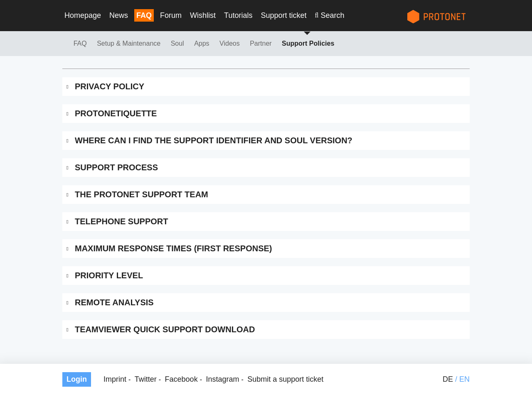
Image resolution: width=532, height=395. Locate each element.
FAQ (144, 15)
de (448, 379)
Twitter (146, 379)
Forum (171, 15)
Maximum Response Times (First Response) (173, 248)
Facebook (181, 379)
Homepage (83, 15)
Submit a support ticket (285, 379)
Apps (202, 43)
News (119, 15)
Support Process (116, 167)
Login (77, 379)
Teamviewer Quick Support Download (165, 329)
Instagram (222, 379)
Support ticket (283, 15)
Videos (230, 43)
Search (332, 15)
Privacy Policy (110, 86)
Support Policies (308, 43)
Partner (261, 43)
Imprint (115, 379)
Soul (177, 43)
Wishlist (203, 15)
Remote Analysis (114, 302)
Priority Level (109, 275)
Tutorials (238, 15)
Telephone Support (121, 221)
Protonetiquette (116, 113)
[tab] (266, 87)
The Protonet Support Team (142, 194)
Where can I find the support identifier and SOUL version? (214, 140)
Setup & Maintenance (129, 43)
